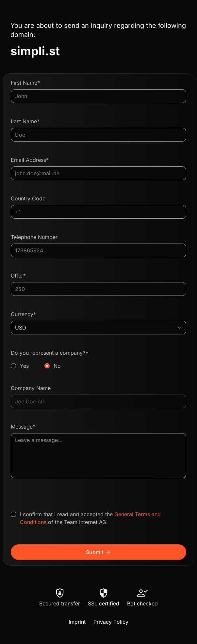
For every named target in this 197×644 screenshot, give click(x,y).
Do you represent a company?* (98, 360)
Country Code (28, 198)
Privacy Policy (111, 622)
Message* (23, 427)
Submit (98, 552)
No (57, 366)
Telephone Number (34, 237)
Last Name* (25, 121)
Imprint (77, 622)
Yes (24, 366)
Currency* (23, 314)
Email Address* (30, 160)
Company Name (31, 388)
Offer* (18, 276)
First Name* (25, 83)
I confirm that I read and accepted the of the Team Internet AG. (90, 518)
